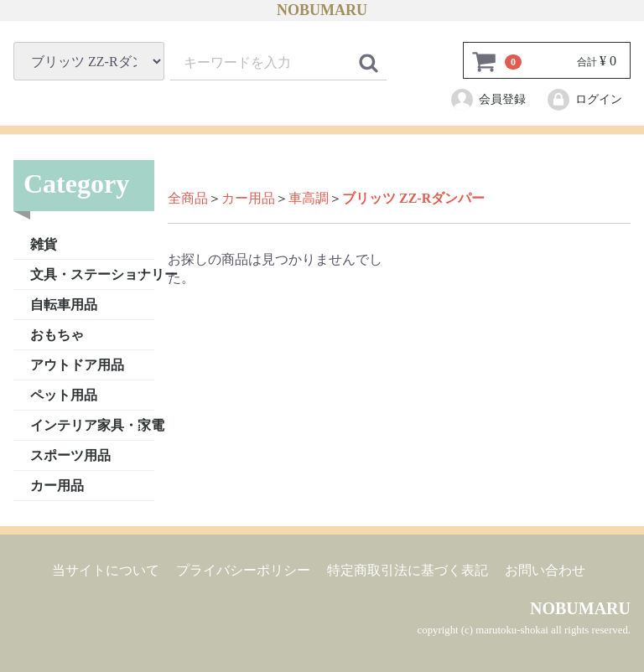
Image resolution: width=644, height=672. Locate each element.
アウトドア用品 (77, 364)
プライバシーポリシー (243, 569)
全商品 (188, 198)
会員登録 (488, 100)
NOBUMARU (322, 10)
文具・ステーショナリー (92, 274)
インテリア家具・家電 (92, 424)
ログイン (584, 100)
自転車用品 (64, 304)
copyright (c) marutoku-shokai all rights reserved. (524, 630)
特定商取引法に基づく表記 (408, 569)
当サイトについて (106, 569)
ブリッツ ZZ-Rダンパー (413, 198)
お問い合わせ (545, 569)
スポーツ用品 (70, 455)
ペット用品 (64, 394)
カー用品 (57, 485)
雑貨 (44, 243)
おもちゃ (57, 334)
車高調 (309, 198)
